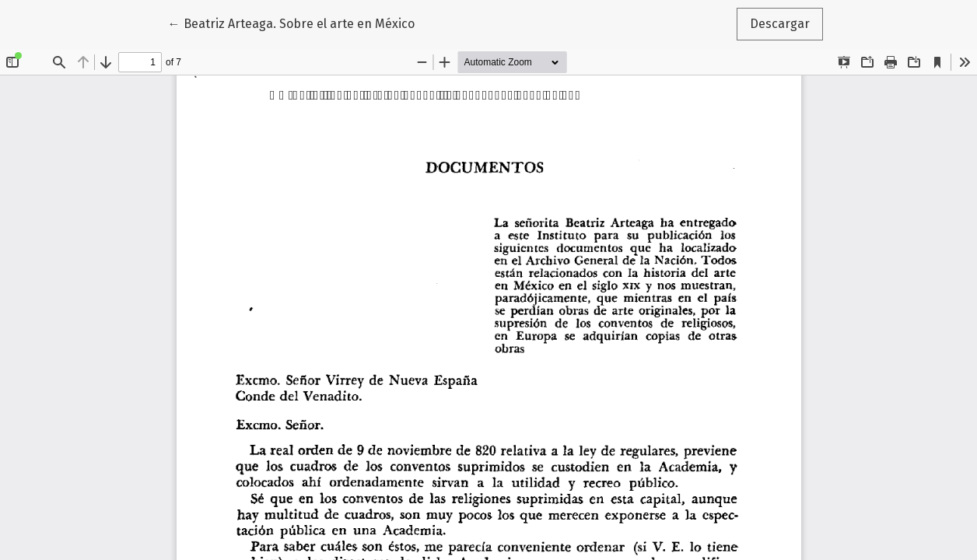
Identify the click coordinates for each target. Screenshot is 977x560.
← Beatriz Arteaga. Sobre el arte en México (291, 23)
